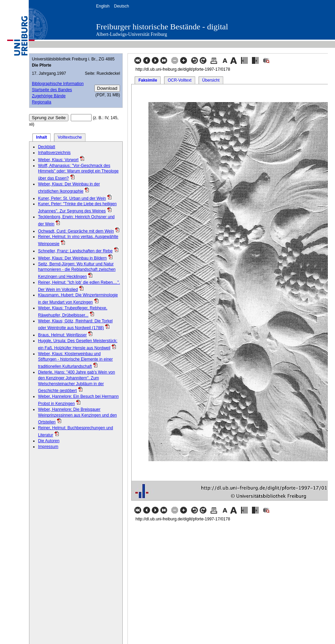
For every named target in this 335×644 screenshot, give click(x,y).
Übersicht (211, 80)
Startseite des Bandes (52, 90)
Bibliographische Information (58, 84)
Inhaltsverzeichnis (54, 153)
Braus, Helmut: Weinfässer (62, 335)
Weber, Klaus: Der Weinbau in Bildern (72, 258)
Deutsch (121, 6)
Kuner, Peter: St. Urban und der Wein (72, 198)
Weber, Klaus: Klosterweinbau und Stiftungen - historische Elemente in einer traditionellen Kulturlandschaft (75, 360)
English (103, 6)
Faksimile (148, 80)
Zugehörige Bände (49, 96)
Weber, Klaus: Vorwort (58, 160)
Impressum (48, 447)
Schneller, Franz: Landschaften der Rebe (75, 251)
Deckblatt (46, 147)
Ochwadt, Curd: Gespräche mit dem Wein (76, 231)
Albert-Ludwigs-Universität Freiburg (132, 34)
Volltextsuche (70, 137)
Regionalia (42, 102)
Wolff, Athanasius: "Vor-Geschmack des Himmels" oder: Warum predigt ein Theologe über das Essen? (78, 172)
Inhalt (42, 137)
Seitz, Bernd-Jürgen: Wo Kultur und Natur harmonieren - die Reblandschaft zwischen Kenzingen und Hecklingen (77, 270)
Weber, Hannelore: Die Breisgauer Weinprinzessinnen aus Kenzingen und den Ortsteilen (77, 416)
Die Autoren (49, 441)
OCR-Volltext (180, 80)
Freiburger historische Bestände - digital (162, 27)
